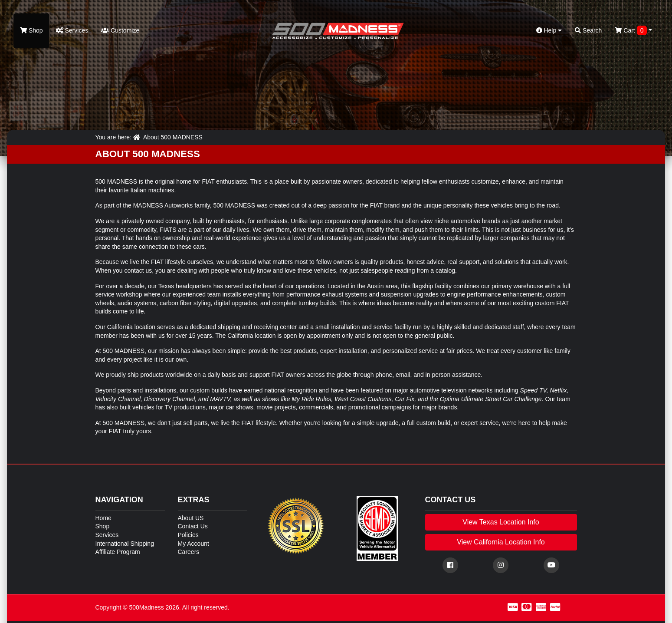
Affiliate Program (118, 552)
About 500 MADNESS (173, 137)
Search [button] (588, 30)
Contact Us (193, 526)
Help (549, 30)
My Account (193, 544)
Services (72, 30)
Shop (31, 30)
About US (191, 518)
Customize (120, 30)
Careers (189, 552)
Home (103, 518)
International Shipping (125, 544)
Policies (188, 535)
